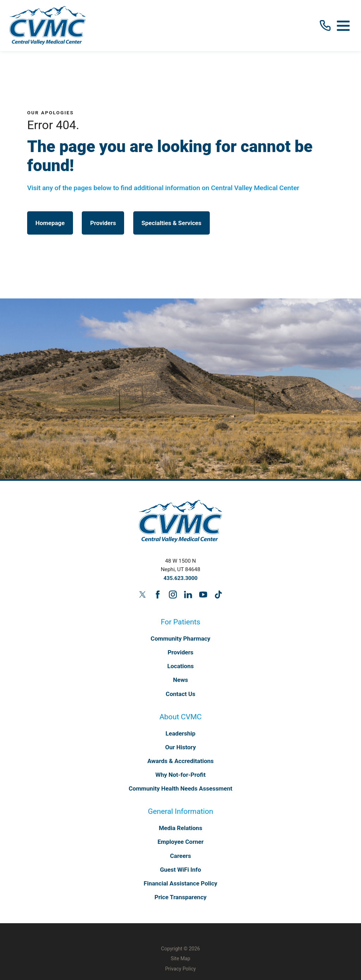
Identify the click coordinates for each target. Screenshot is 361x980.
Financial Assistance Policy (181, 883)
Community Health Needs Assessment (180, 788)
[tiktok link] (218, 594)
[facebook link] (158, 594)
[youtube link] (203, 594)
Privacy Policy (180, 969)
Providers (103, 223)
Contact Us (180, 694)
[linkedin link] (188, 594)
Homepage (50, 223)
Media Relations (180, 828)
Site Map (180, 958)
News (180, 680)
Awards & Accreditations (180, 761)
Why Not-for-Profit (180, 775)
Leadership (181, 733)
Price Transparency (180, 897)
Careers (180, 856)
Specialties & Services (171, 223)
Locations (181, 666)
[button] (343, 25)
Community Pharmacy (180, 639)
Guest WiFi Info (181, 870)
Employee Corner (181, 842)
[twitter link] (142, 594)
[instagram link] (173, 594)
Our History (181, 747)
